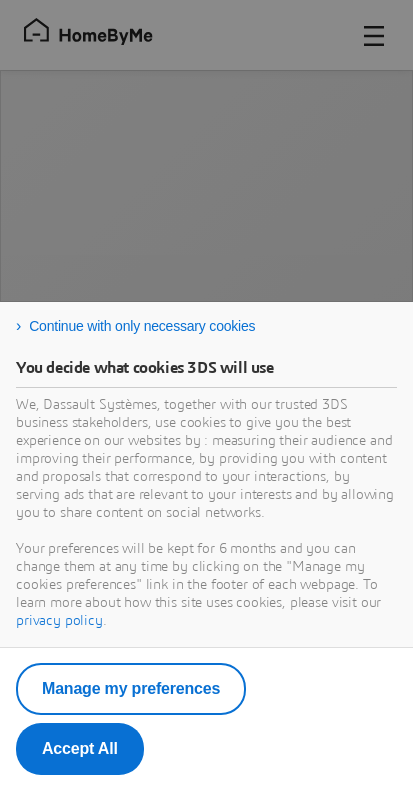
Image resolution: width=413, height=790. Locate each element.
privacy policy (59, 621)
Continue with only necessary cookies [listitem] (142, 326)
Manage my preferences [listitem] (131, 688)
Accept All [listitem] (80, 748)
